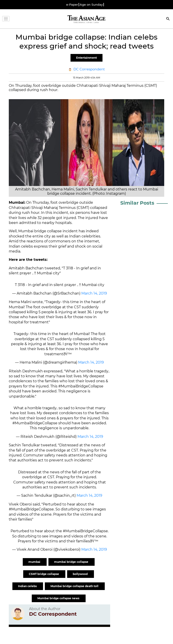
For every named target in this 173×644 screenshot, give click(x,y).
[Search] (168, 19)
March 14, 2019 (94, 293)
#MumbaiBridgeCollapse (35, 423)
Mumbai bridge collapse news (59, 598)
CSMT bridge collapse (44, 574)
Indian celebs (28, 586)
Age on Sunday (91, 5)
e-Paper (72, 5)
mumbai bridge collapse (72, 562)
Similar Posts (137, 203)
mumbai (35, 562)
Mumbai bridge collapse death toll (75, 586)
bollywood (81, 574)
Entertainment (86, 58)
